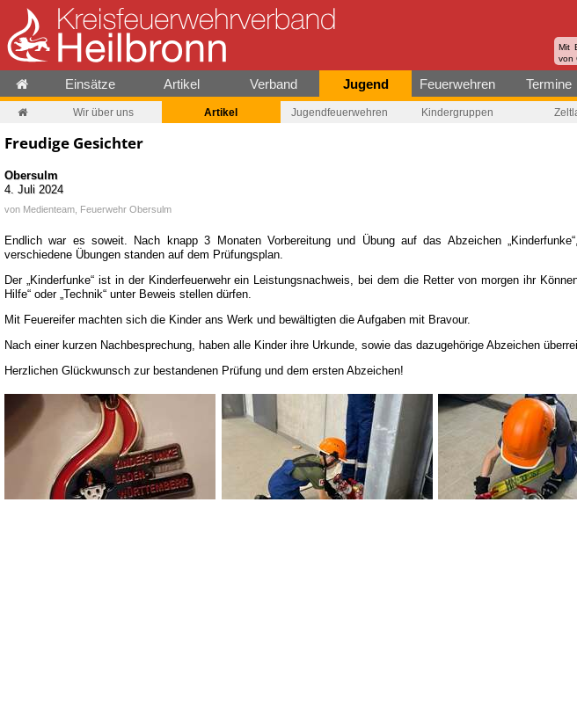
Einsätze (90, 84)
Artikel (182, 84)
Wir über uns (103, 112)
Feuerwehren (457, 84)
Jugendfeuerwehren (340, 112)
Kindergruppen (457, 112)
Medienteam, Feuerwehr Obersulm (97, 209)
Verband (274, 84)
